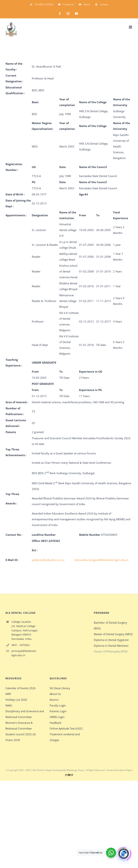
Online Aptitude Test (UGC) (66, 728)
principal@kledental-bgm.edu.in (24, 653)
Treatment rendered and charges (65, 737)
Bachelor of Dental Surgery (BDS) (110, 625)
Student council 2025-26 (21, 734)
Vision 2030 (13, 740)
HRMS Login (57, 717)
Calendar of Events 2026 (20, 688)
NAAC (9, 705)
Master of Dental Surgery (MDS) (113, 634)
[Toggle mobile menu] (131, 27)
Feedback (55, 723)
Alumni (54, 700)
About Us (55, 694)
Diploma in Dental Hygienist (111, 640)
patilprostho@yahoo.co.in (48, 560)
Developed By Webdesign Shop (68, 770)
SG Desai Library (60, 688)
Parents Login (58, 711)
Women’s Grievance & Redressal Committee (19, 726)
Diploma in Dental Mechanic (111, 646)
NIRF (8, 694)
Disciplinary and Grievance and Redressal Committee (25, 714)
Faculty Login (58, 705)
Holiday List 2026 (16, 700)
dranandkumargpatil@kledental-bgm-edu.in (101, 560)
